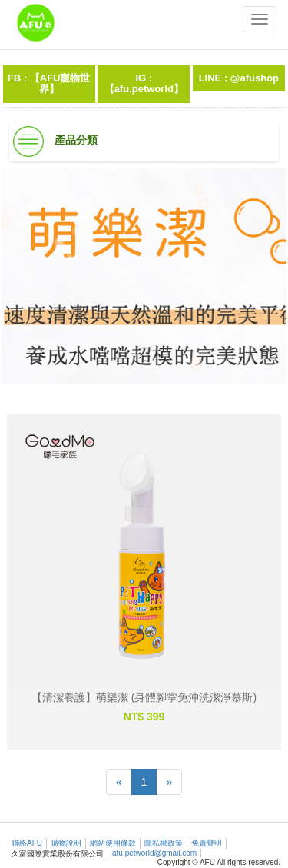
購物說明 (66, 843)
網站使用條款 (113, 843)
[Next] (169, 782)
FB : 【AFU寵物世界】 (49, 83)
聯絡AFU (27, 843)
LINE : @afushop (239, 78)
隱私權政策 (164, 843)
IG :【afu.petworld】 (144, 83)
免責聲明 (207, 843)
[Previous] (119, 782)
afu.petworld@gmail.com (154, 853)
